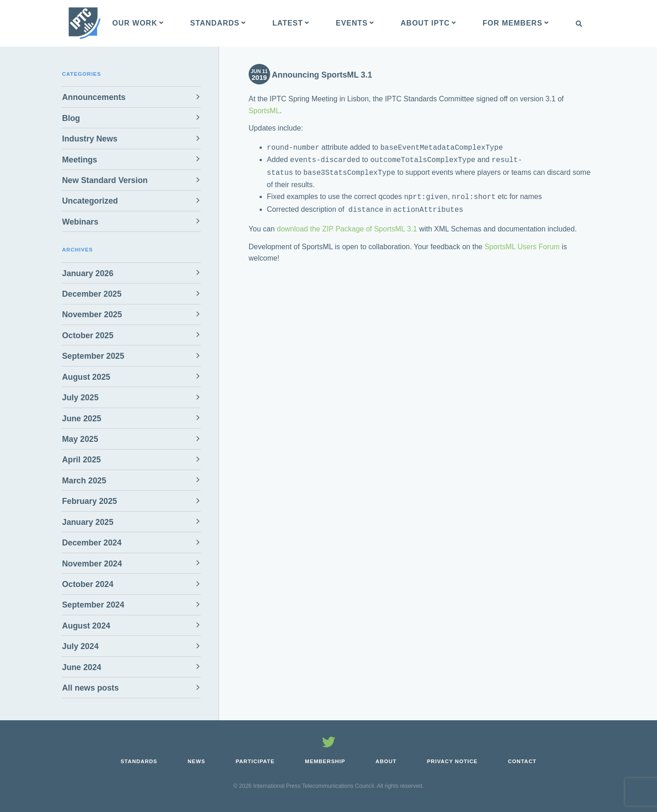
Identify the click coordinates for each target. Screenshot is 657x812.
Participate (255, 761)
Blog (71, 118)
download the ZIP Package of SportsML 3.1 (347, 224)
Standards (139, 761)
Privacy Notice (452, 761)
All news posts (90, 688)
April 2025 (81, 460)
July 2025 (80, 398)
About (386, 761)
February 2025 (89, 501)
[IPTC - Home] (85, 23)
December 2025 (92, 294)
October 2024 (88, 584)
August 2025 (86, 377)
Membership (325, 761)
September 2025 (93, 356)
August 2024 (86, 626)
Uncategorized (90, 201)
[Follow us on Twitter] (328, 744)
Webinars (80, 222)
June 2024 (82, 667)
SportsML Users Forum (522, 242)
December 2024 (92, 543)
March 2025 (84, 481)
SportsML (264, 111)
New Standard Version (105, 180)
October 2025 (88, 335)
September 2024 (93, 605)
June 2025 (82, 419)
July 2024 (80, 646)
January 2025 (88, 522)
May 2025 (80, 439)
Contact (522, 761)
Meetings (80, 160)
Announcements (94, 97)
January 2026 (88, 273)
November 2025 (92, 314)
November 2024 (92, 564)
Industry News (90, 139)
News (196, 761)
